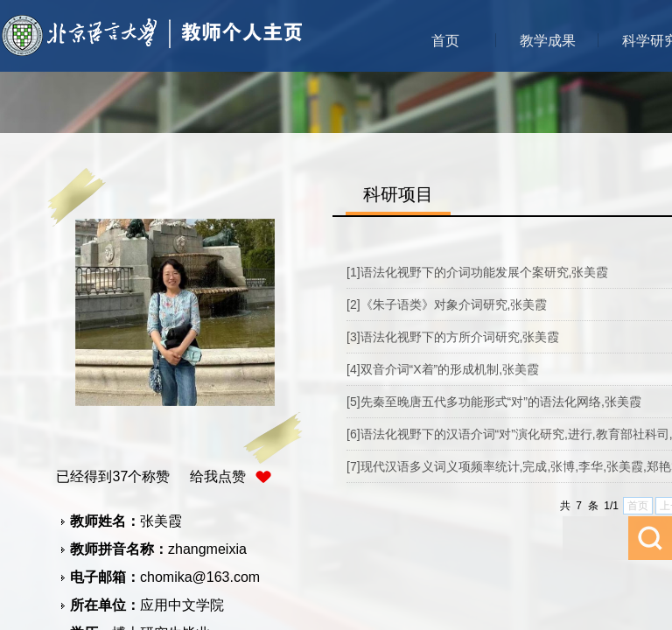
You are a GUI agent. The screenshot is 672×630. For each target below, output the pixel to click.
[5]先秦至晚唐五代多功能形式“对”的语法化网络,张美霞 (494, 402)
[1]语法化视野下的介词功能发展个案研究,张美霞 (477, 272)
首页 (445, 41)
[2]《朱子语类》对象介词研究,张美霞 (447, 304)
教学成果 (548, 41)
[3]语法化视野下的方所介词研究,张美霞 (453, 337)
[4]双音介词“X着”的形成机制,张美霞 (443, 369)
